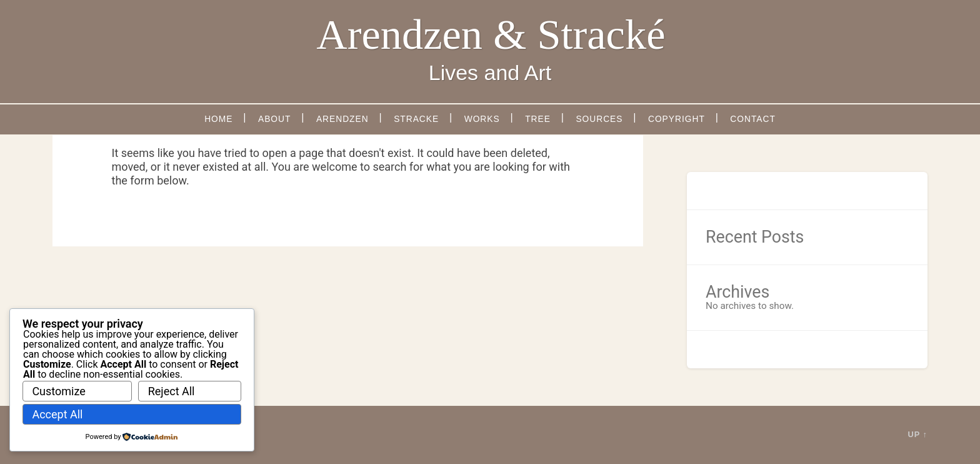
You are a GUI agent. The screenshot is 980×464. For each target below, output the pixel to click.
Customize (58, 391)
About (274, 119)
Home (218, 119)
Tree (538, 119)
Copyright (677, 119)
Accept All (57, 414)
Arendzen (342, 119)
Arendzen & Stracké (491, 34)
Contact (753, 119)
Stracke (416, 119)
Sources (599, 119)
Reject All (172, 391)
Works (482, 119)
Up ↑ (918, 434)
